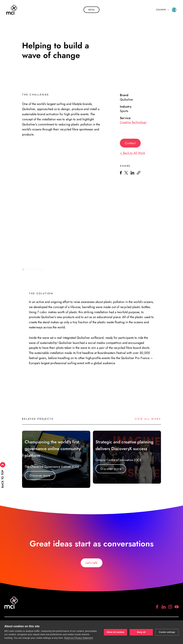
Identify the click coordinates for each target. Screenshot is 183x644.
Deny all (141, 632)
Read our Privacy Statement (79, 638)
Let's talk (92, 563)
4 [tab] (34, 269)
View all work (148, 419)
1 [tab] (23, 269)
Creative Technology (133, 122)
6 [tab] (42, 269)
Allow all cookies (115, 632)
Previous (152, 269)
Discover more (40, 476)
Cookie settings (167, 632)
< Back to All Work (132, 153)
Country (166, 10)
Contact (130, 143)
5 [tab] (38, 269)
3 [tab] (31, 269)
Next (160, 269)
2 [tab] (27, 269)
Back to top (9, 479)
